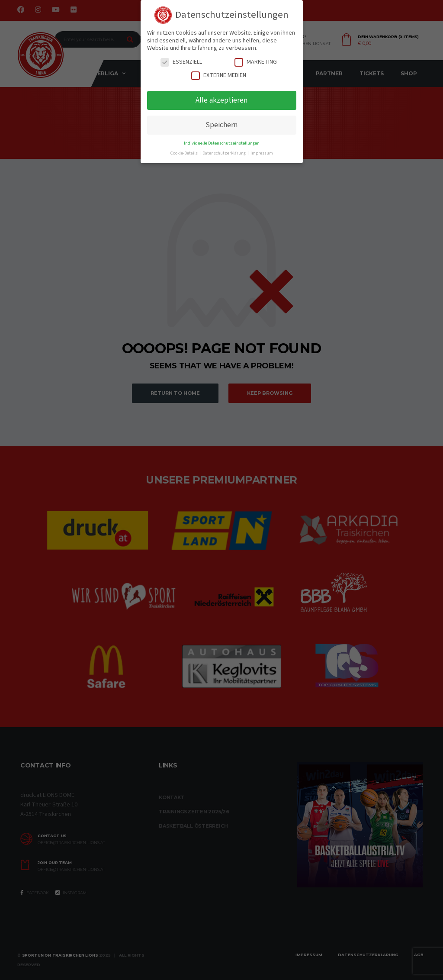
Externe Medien (219, 76)
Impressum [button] (262, 153)
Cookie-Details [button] (185, 153)
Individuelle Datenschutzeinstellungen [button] (222, 143)
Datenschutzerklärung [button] (225, 153)
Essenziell (181, 62)
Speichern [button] (221, 125)
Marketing (256, 62)
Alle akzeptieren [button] (221, 100)
